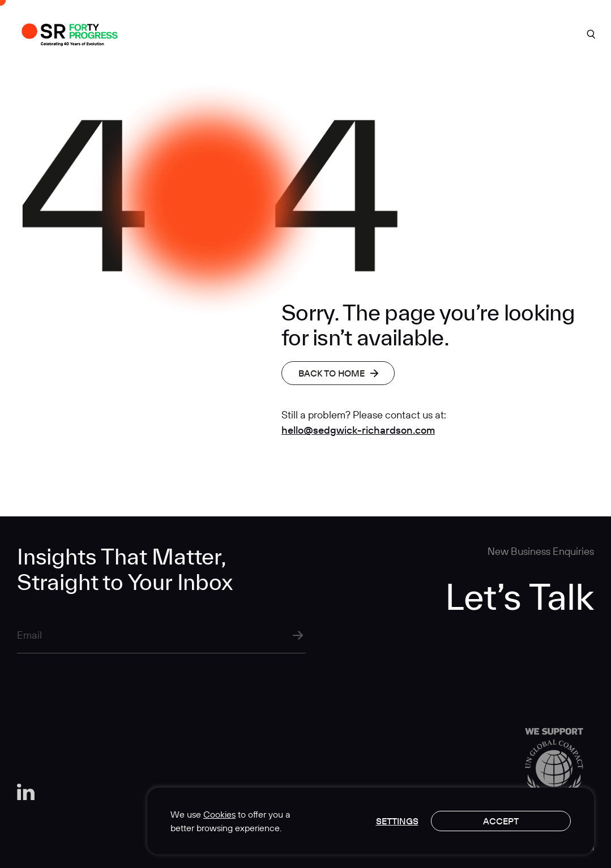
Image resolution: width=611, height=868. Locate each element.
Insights (379, 33)
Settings (397, 821)
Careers (452, 33)
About (227, 33)
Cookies (219, 814)
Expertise (301, 33)
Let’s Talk (520, 596)
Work (160, 33)
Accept (501, 821)
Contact (527, 33)
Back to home (338, 373)
